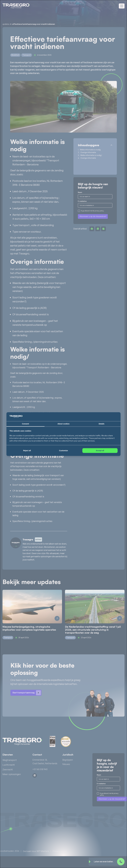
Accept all (100, 451)
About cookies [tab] (63, 424)
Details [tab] (102, 424)
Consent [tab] (25, 424)
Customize (64, 451)
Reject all (27, 451)
